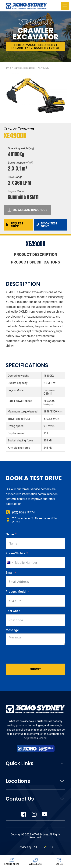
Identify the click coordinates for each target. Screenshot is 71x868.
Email (9, 573)
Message (12, 630)
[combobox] (10, 563)
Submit (36, 669)
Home (7, 68)
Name (10, 534)
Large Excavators (24, 68)
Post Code (13, 611)
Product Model (16, 592)
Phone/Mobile (15, 553)
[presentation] (34, 654)
